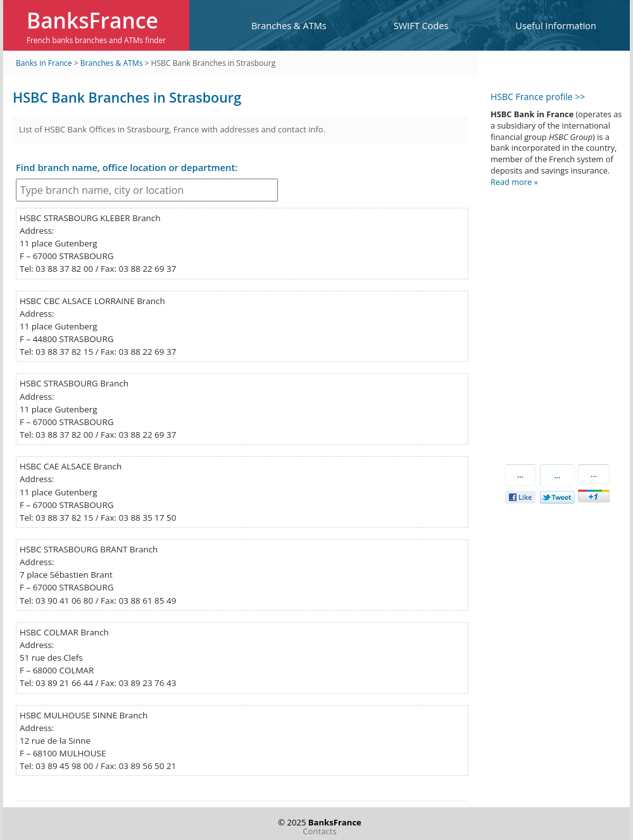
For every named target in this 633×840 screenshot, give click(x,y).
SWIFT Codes (421, 25)
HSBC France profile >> (538, 97)
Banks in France (44, 63)
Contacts (319, 831)
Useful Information (556, 25)
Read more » (514, 182)
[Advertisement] (551, 315)
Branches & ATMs (289, 25)
